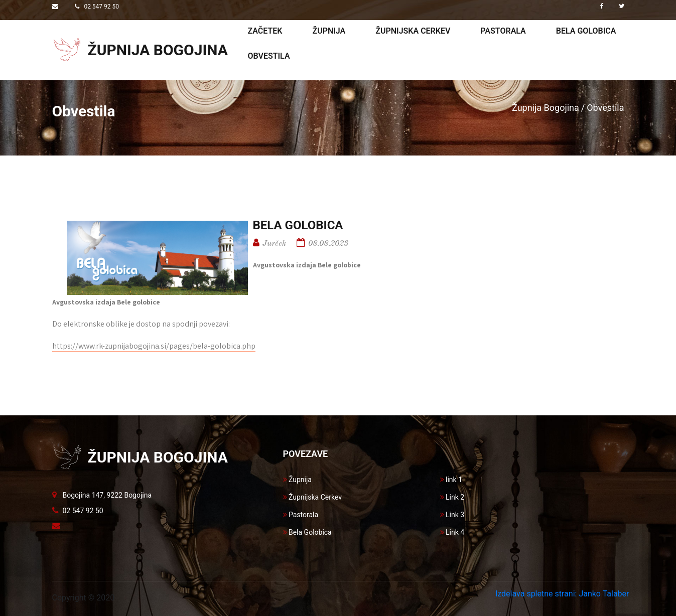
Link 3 (452, 515)
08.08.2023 (328, 244)
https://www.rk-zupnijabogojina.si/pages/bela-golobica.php (154, 346)
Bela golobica (586, 31)
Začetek (265, 31)
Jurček (274, 244)
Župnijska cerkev (413, 31)
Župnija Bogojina (546, 108)
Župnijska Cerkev (313, 497)
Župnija (329, 31)
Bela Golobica (307, 532)
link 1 (451, 480)
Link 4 (452, 532)
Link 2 (452, 497)
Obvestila (269, 56)
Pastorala (503, 31)
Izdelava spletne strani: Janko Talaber (562, 594)
